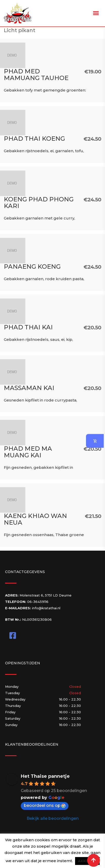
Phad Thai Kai (28, 327)
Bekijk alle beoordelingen (53, 818)
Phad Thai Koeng (34, 139)
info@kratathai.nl (46, 608)
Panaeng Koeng (32, 267)
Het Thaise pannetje (45, 776)
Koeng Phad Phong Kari (39, 203)
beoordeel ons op (45, 805)
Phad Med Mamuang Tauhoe (36, 75)
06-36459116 (38, 602)
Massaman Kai (29, 388)
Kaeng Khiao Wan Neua (35, 519)
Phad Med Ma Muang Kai (28, 452)
